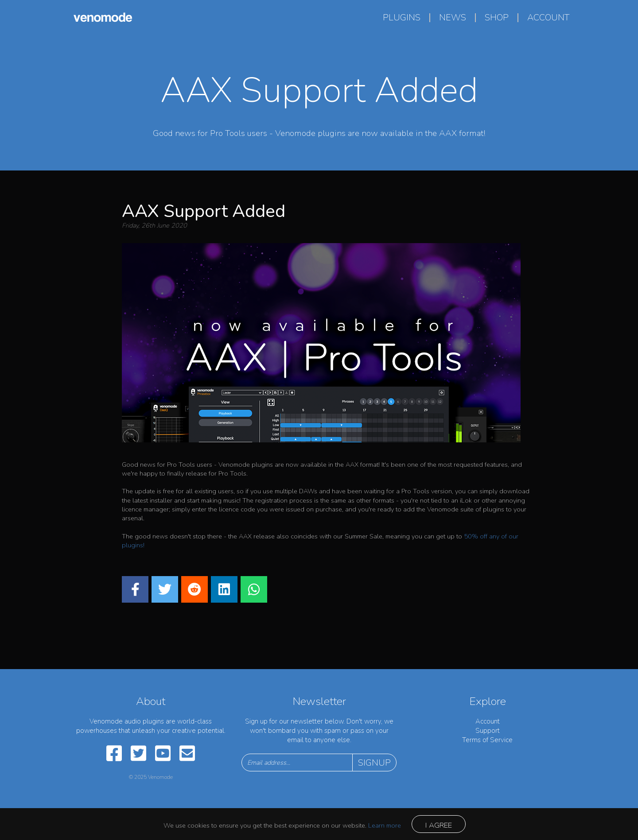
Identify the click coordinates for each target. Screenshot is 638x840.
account (548, 17)
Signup (374, 763)
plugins (402, 17)
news (453, 17)
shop (497, 17)
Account (488, 721)
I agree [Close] (439, 825)
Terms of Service (487, 740)
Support (488, 731)
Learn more (385, 825)
